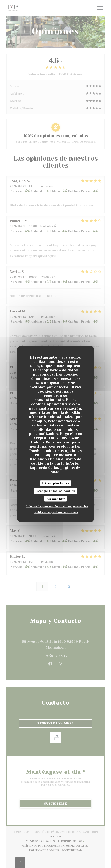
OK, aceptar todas (55, 483)
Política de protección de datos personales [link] (57, 506)
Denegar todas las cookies (56, 491)
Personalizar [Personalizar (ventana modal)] (56, 499)
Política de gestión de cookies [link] (56, 512)
